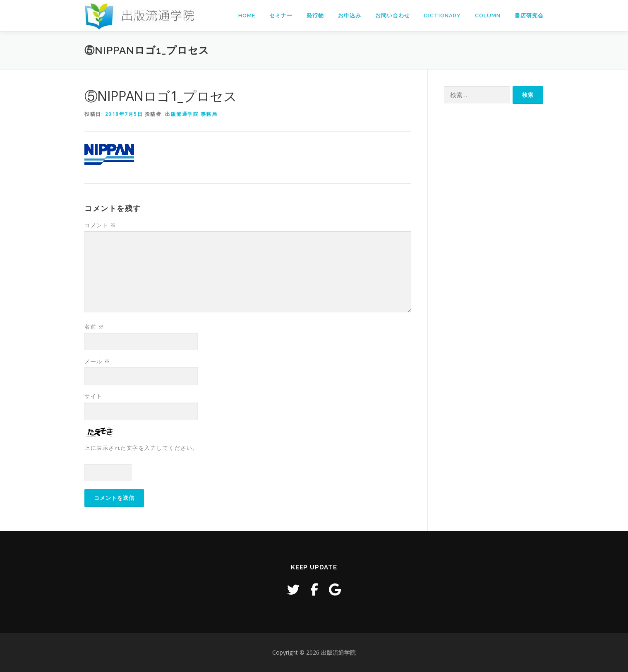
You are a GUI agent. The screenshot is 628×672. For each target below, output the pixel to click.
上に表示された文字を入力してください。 (141, 448)
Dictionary (442, 16)
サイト (93, 396)
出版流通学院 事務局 (191, 114)
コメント (100, 225)
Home (247, 16)
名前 (94, 326)
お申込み (350, 16)
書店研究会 (529, 16)
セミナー (281, 16)
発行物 (315, 16)
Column (488, 16)
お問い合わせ (393, 16)
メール (97, 361)
